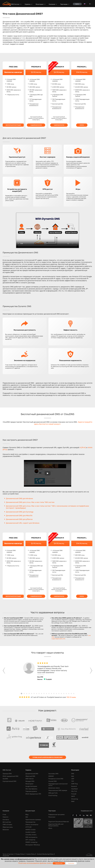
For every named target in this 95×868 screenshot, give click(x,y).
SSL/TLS (74, 791)
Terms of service (8, 854)
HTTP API (28, 827)
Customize (71, 863)
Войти (77, 4)
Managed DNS (30, 781)
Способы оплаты (31, 835)
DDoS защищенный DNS (10, 776)
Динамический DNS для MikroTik (19, 516)
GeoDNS (5, 779)
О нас (4, 815)
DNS (73, 774)
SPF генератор (30, 840)
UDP (73, 779)
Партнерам (64, 4)
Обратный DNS (30, 776)
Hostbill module (31, 832)
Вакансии (6, 830)
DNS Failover (30, 779)
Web (73, 776)
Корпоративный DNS (9, 781)
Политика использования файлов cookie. (35, 863)
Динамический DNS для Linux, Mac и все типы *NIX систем (30, 502)
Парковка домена (31, 791)
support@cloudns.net (58, 639)
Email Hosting (53, 796)
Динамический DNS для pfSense (19, 519)
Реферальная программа (56, 815)
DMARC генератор (31, 842)
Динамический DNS (32, 774)
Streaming (75, 799)
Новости (5, 817)
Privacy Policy (20, 854)
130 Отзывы (71, 697)
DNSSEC (51, 776)
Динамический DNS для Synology (20, 512)
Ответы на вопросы (32, 825)
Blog (27, 815)
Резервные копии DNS (56, 779)
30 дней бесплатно (36, 125)
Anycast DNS (53, 781)
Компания (52, 4)
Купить (82, 125)
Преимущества (30, 822)
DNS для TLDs (53, 793)
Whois (50, 828)
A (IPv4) (83, 448)
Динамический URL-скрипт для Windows (23, 523)
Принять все (59, 863)
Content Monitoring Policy (45, 854)
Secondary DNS (53, 774)
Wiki (27, 817)
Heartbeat (74, 789)
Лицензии (6, 856)
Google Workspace (31, 786)
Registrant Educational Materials (59, 822)
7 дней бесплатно (59, 125)
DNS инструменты (31, 837)
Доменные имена (54, 788)
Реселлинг (52, 817)
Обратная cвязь (8, 827)
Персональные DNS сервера (58, 790)
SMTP (73, 796)
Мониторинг (40, 4)
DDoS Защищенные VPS (33, 794)
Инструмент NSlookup (33, 845)
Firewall (74, 794)
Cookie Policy (31, 854)
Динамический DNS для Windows (20, 498)
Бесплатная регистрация (13, 125)
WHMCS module (31, 830)
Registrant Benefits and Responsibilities (56, 825)
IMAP (73, 801)
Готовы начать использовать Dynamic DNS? (47, 757)
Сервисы (28, 4)
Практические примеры (33, 820)
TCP (73, 781)
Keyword (74, 786)
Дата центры (7, 822)
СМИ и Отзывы (7, 825)
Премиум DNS (7, 774)
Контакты (6, 820)
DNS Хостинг (15, 4)
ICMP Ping (74, 784)
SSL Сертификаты (31, 789)
